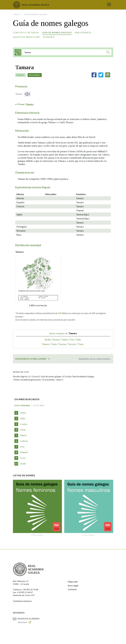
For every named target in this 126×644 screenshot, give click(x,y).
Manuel (24, 452)
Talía (78, 339)
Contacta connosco (22, 601)
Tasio (81, 344)
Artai (23, 430)
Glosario (49, 37)
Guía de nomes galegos (57, 32)
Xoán (23, 464)
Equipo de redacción (26, 37)
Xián (23, 418)
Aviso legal (73, 586)
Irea (22, 447)
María (23, 435)
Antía (23, 413)
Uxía (23, 458)
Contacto (72, 589)
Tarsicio (72, 344)
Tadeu (65, 339)
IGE (60, 313)
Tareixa (62, 344)
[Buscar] (108, 53)
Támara (29, 104)
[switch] (49, 359)
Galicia (24, 441)
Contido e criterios (26, 32)
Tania (54, 344)
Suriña (48, 339)
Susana (56, 339)
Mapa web (73, 582)
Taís (72, 339)
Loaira (24, 424)
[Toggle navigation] (109, 5)
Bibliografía (83, 32)
